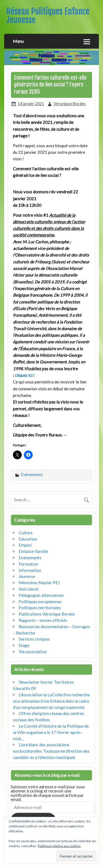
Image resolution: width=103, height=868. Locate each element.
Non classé (29, 589)
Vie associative (33, 652)
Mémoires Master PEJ (39, 583)
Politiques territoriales (40, 608)
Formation (28, 564)
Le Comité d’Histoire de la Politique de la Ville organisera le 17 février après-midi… (51, 732)
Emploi (25, 545)
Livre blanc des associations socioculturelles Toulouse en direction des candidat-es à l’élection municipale (51, 751)
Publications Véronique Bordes (47, 614)
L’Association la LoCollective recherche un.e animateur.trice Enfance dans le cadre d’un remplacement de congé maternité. (51, 701)
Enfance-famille (33, 551)
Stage (24, 645)
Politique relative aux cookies (59, 846)
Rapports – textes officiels (43, 620)
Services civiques (34, 639)
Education (28, 539)
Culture (26, 533)
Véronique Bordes (70, 104)
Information (30, 570)
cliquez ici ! (25, 375)
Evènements (32, 475)
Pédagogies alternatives (41, 595)
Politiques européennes (40, 602)
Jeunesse (27, 576)
